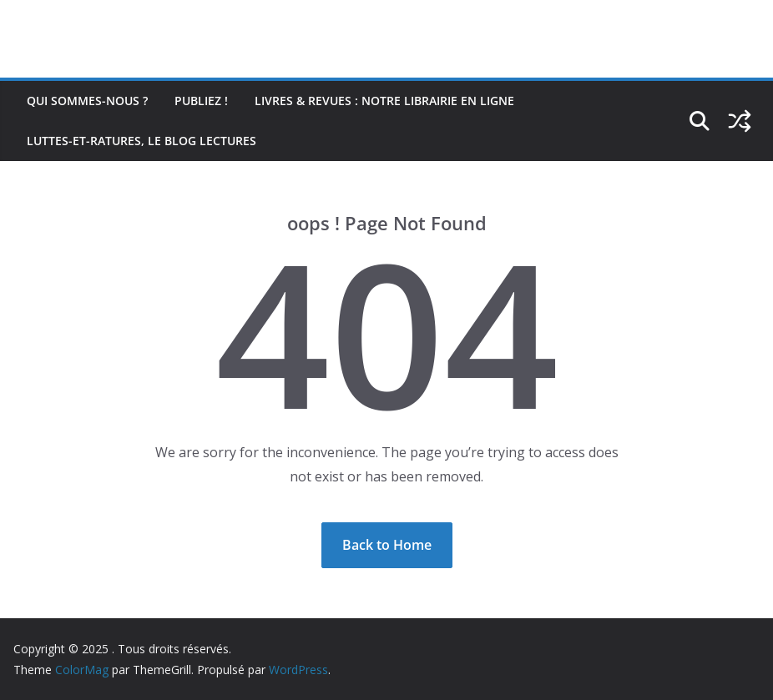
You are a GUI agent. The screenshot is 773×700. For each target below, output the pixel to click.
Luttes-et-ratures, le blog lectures (141, 141)
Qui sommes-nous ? (87, 101)
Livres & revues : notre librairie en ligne (384, 101)
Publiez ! (201, 101)
